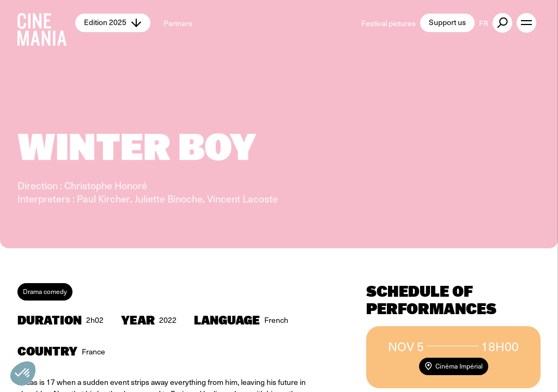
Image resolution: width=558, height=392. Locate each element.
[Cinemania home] (46, 23)
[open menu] (526, 23)
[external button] (502, 23)
